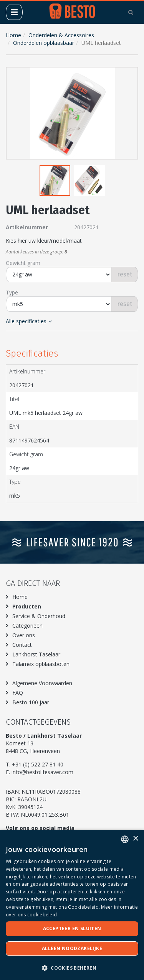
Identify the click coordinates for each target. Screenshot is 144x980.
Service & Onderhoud (39, 616)
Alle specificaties (29, 321)
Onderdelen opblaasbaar (44, 43)
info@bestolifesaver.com (42, 772)
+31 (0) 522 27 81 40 (38, 764)
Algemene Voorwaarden (42, 683)
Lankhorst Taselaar (36, 654)
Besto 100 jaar (31, 702)
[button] (131, 74)
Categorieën (27, 626)
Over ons (24, 635)
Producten (27, 606)
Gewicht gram (23, 263)
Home (13, 35)
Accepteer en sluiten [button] (72, 928)
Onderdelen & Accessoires (61, 35)
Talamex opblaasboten (41, 664)
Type (12, 292)
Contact (22, 645)
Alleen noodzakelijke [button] (72, 948)
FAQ (18, 693)
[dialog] (72, 905)
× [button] (135, 839)
